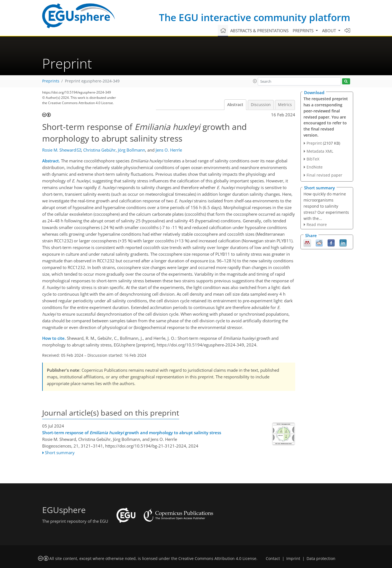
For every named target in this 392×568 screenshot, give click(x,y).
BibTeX (313, 159)
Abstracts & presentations (259, 31)
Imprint (293, 559)
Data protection (321, 559)
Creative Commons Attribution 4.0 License (217, 559)
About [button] (330, 31)
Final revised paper (324, 175)
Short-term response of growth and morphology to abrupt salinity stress (132, 433)
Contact (273, 559)
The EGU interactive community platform (255, 17)
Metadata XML (320, 151)
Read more (317, 224)
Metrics (285, 105)
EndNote (315, 167)
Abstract (235, 105)
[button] (255, 81)
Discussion (261, 105)
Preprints (51, 81)
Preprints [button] (304, 31)
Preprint (314, 143)
